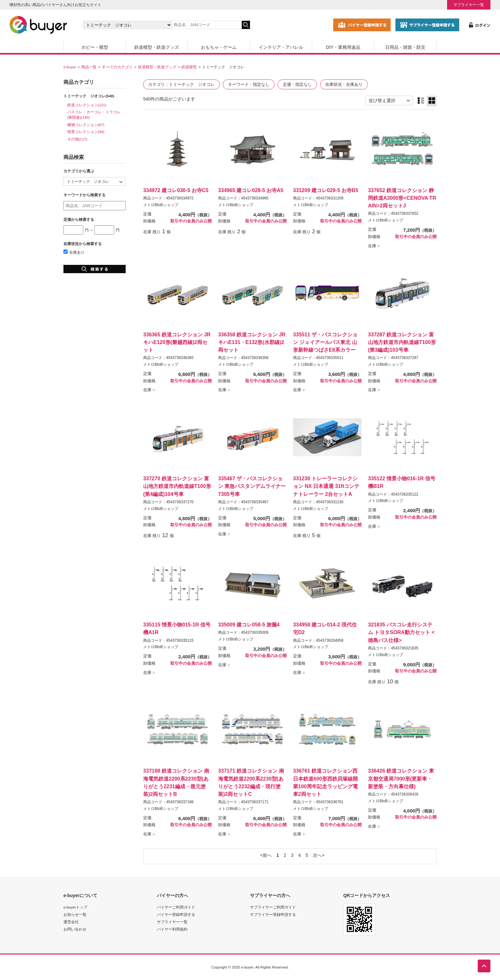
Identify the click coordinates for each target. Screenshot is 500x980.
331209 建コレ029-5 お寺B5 (326, 190)
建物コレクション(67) (86, 125)
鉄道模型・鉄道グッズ (157, 47)
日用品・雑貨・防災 (405, 47)
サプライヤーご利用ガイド (273, 907)
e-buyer (70, 67)
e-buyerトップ (75, 907)
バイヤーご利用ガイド (176, 907)
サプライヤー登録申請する (273, 914)
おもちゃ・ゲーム (219, 47)
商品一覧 (89, 67)
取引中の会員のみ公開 (191, 221)
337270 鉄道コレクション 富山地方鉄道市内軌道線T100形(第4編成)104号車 (177, 486)
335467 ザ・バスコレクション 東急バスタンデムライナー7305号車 (252, 486)
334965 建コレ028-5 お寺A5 (251, 190)
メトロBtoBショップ (161, 205)
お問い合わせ (75, 929)
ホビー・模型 (95, 47)
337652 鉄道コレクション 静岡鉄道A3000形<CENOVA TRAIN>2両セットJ (402, 198)
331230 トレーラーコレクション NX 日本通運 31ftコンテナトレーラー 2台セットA (326, 486)
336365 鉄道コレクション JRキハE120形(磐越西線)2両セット (177, 342)
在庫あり (74, 252)
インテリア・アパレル (281, 47)
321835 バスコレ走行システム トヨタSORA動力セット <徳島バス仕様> (401, 632)
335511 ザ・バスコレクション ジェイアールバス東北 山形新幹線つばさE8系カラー (325, 342)
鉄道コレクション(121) (87, 105)
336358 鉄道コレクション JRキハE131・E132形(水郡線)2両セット (252, 342)
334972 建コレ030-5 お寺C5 (176, 190)
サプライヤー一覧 (469, 5)
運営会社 (71, 922)
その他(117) (77, 139)
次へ (317, 855)
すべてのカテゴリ (117, 67)
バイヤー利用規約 (172, 929)
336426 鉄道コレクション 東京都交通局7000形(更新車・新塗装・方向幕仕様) (401, 778)
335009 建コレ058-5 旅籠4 (249, 625)
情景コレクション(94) (86, 132)
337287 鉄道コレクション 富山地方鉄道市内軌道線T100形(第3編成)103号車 (402, 342)
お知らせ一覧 (75, 914)
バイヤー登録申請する (176, 914)
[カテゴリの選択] (127, 25)
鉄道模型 (189, 67)
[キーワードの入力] (207, 25)
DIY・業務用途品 (343, 47)
